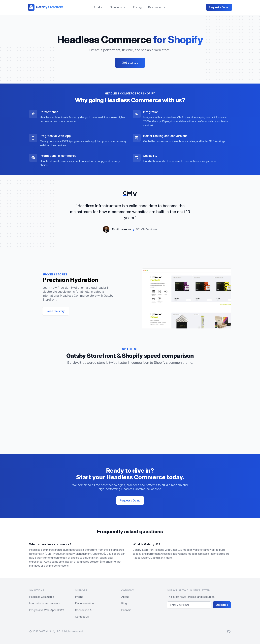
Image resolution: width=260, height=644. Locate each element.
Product (99, 7)
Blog (124, 603)
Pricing (137, 7)
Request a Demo (219, 7)
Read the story (56, 311)
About (125, 597)
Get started (130, 63)
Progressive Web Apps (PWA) (47, 610)
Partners (126, 610)
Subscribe (222, 605)
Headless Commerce (42, 597)
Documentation (84, 603)
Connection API (85, 610)
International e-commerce (45, 603)
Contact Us (82, 617)
